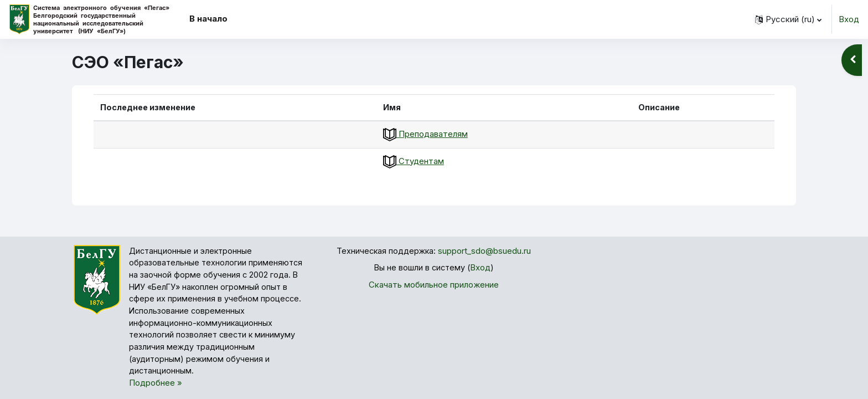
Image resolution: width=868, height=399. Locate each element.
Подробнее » (156, 388)
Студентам (418, 162)
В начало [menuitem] (208, 19)
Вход (849, 19)
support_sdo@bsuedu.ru (485, 251)
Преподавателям (430, 134)
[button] (788, 19)
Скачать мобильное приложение (434, 285)
